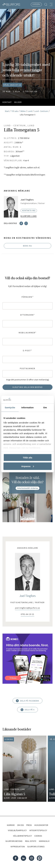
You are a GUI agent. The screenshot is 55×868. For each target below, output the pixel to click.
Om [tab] (45, 407)
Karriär (11, 825)
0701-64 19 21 (28, 614)
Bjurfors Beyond (14, 841)
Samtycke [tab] (10, 407)
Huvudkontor (41, 825)
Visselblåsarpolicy (17, 830)
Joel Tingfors (27, 596)
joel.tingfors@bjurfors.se (27, 608)
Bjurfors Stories (36, 847)
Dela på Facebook (28, 701)
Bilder (18, 102)
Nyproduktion (18, 847)
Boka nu (27, 246)
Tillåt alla (28, 457)
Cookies (38, 836)
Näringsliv (44, 841)
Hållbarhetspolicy (22, 836)
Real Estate (31, 841)
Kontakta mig (29, 211)
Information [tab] (28, 407)
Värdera (36, 4)
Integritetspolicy (38, 830)
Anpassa (28, 466)
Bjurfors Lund (29, 216)
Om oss (20, 825)
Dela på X (27, 710)
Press (29, 825)
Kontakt (7, 102)
